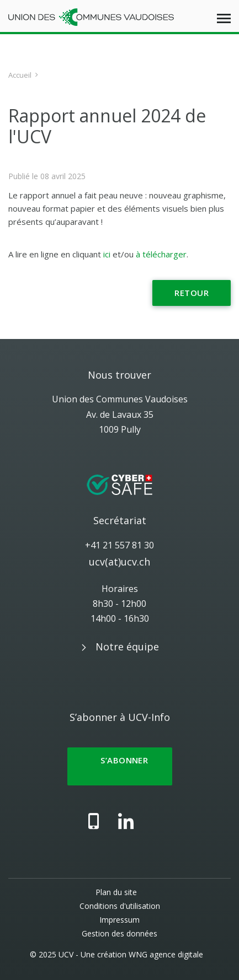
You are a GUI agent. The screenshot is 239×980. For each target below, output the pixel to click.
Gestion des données (119, 933)
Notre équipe (127, 647)
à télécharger (161, 254)
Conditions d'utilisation (120, 906)
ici (107, 254)
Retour (192, 293)
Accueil (20, 75)
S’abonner (120, 766)
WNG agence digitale (166, 954)
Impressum (119, 920)
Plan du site (116, 892)
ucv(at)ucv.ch (119, 562)
